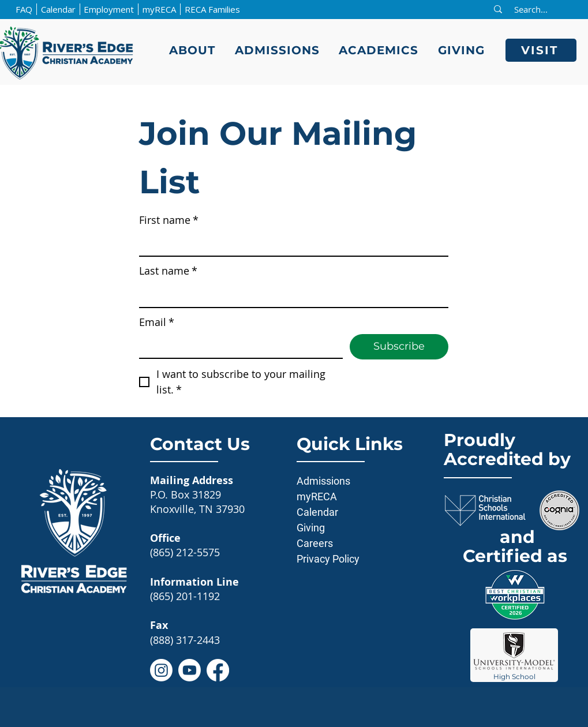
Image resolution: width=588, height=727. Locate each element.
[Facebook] (218, 670)
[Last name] (290, 295)
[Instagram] (161, 670)
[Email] (237, 346)
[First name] (290, 244)
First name (169, 220)
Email (157, 322)
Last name (168, 271)
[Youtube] (190, 670)
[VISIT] (541, 50)
